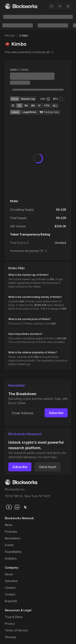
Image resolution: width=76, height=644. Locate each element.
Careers (10, 588)
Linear (15, 112)
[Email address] (25, 413)
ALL (55, 106)
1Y (39, 106)
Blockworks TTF (36, 251)
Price (15, 99)
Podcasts (11, 532)
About (9, 574)
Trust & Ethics (14, 617)
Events (9, 545)
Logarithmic (29, 112)
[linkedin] (17, 507)
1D (13, 106)
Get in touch (48, 467)
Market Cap (28, 99)
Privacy (10, 624)
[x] (25, 507)
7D (19, 106)
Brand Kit (11, 601)
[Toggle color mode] (60, 6)
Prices (10, 36)
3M (33, 106)
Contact (10, 594)
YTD (47, 106)
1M (26, 106)
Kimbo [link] (24, 36)
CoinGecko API (43, 52)
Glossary (11, 637)
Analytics (11, 558)
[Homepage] (21, 6)
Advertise (11, 581)
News (9, 525)
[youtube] (9, 507)
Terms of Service (16, 630)
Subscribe (56, 413)
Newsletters (13, 538)
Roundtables (13, 552)
